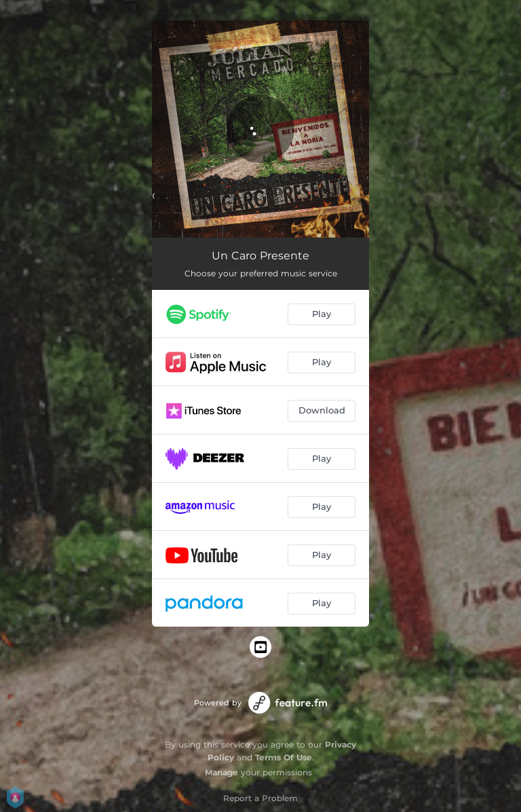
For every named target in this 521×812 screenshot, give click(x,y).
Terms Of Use (284, 757)
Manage (221, 772)
